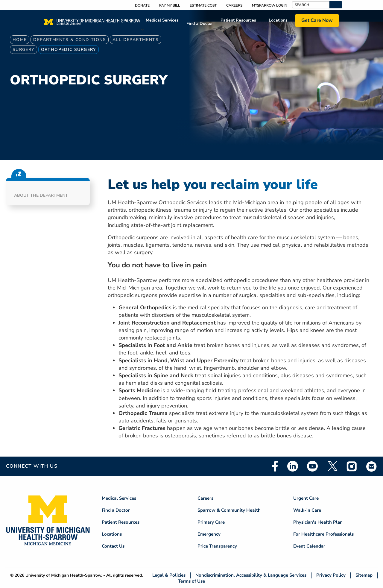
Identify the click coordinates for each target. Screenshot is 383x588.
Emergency (209, 534)
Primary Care (211, 522)
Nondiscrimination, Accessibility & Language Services (251, 575)
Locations (278, 20)
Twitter (332, 466)
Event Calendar (309, 546)
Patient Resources (238, 20)
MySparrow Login (270, 5)
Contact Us (113, 546)
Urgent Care (306, 498)
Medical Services (162, 20)
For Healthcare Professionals (323, 534)
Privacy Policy (331, 575)
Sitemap (364, 575)
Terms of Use (191, 581)
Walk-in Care (307, 510)
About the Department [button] (41, 195)
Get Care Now (317, 20)
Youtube (312, 466)
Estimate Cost (203, 5)
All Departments (136, 40)
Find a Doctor (200, 24)
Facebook (275, 466)
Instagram (352, 466)
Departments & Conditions (70, 40)
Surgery (23, 50)
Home (20, 40)
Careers (234, 5)
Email (372, 466)
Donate (142, 5)
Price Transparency (217, 546)
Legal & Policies (169, 575)
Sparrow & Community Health (229, 510)
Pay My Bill (170, 5)
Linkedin (293, 466)
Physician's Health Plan (318, 522)
